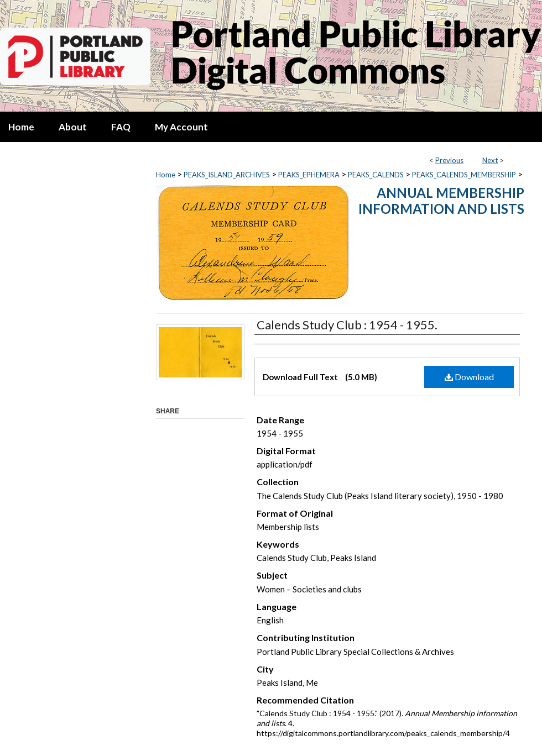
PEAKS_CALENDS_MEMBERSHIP (464, 175)
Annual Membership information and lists (441, 201)
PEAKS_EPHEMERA (309, 175)
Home (166, 175)
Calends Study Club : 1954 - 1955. (347, 325)
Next (490, 160)
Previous (449, 160)
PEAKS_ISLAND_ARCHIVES (227, 175)
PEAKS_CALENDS (376, 175)
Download (469, 377)
